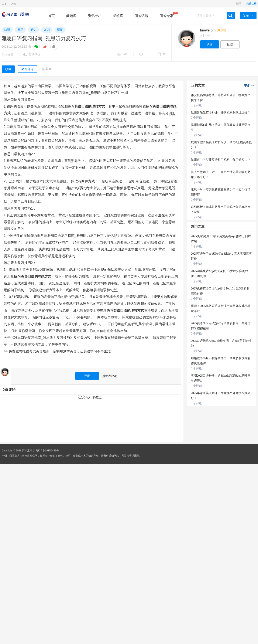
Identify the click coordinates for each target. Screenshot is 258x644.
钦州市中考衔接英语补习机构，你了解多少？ (221, 160)
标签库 (118, 16)
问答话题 (141, 16)
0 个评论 (197, 105)
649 (123, 55)
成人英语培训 (32, 55)
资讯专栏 (95, 16)
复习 (47, 30)
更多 (249, 86)
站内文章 (8, 55)
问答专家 (166, 15)
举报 (48, 69)
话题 (14, 4)
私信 (230, 44)
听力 (34, 30)
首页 (4, 4)
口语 (7, 30)
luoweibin (213, 30)
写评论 (27, 69)
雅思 (20, 30)
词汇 (60, 30)
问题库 (71, 16)
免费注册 (251, 4)
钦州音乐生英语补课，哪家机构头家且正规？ (221, 113)
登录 (239, 4)
